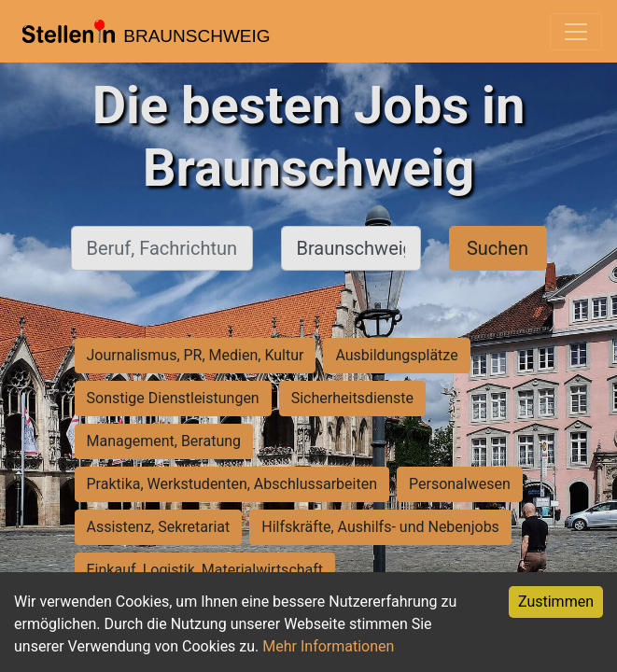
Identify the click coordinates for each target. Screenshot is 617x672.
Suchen (498, 248)
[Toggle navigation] (576, 32)
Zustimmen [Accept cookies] (556, 602)
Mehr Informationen (328, 646)
